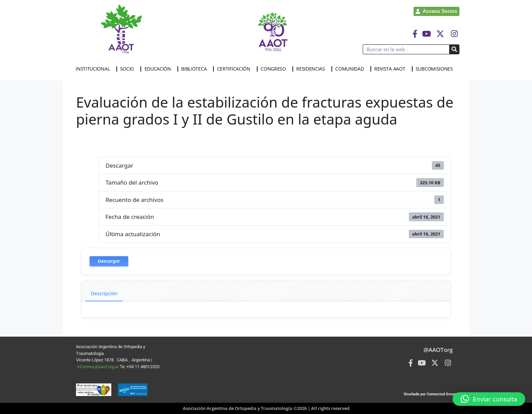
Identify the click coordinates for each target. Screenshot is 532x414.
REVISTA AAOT (391, 69)
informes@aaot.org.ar (98, 367)
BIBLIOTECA (196, 69)
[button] (489, 399)
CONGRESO (275, 69)
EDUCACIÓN (159, 69)
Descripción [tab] (104, 293)
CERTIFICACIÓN (235, 69)
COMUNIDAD (351, 69)
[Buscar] (454, 49)
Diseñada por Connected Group (430, 394)
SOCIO (129, 69)
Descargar (109, 261)
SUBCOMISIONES (436, 69)
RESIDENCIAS (312, 69)
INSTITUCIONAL (94, 69)
